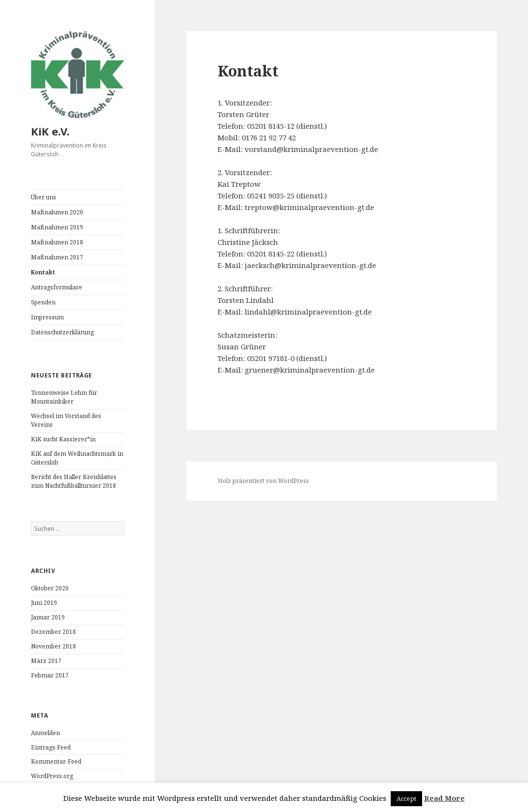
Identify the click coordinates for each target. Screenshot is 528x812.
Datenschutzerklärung (62, 332)
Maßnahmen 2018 (57, 242)
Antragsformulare (57, 287)
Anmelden (45, 733)
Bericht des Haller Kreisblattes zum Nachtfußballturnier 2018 (74, 481)
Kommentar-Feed (56, 761)
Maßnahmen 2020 (57, 212)
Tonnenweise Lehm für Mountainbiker (64, 397)
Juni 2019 (44, 603)
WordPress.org (52, 776)
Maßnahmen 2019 (57, 227)
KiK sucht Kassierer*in (63, 439)
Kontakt (43, 272)
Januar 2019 (48, 617)
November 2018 (53, 646)
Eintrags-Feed (51, 747)
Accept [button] (406, 798)
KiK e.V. (50, 131)
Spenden (43, 302)
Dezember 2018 (53, 632)
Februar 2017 (50, 675)
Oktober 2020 (50, 588)
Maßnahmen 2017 (57, 257)
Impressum (47, 317)
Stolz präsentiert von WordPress (263, 481)
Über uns (44, 197)
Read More (444, 798)
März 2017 (46, 661)
